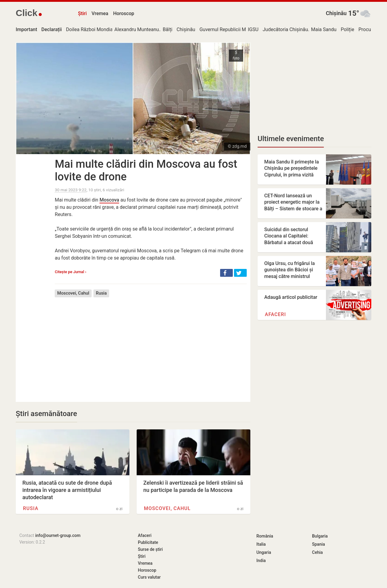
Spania (319, 544)
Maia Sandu (324, 29)
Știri (82, 13)
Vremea (100, 13)
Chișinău (336, 13)
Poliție (348, 29)
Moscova (109, 200)
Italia (261, 544)
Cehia (317, 552)
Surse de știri (150, 549)
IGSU (253, 29)
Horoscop (124, 13)
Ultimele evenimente (291, 139)
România (265, 536)
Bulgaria (320, 536)
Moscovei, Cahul (73, 293)
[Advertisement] (151, 345)
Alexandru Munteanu (137, 29)
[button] (226, 273)
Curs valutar (149, 577)
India (261, 561)
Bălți (167, 29)
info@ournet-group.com (58, 535)
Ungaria (264, 552)
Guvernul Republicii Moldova (230, 29)
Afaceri (275, 314)
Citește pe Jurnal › (70, 272)
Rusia (101, 293)
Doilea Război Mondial (90, 29)
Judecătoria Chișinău (285, 29)
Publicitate (148, 542)
